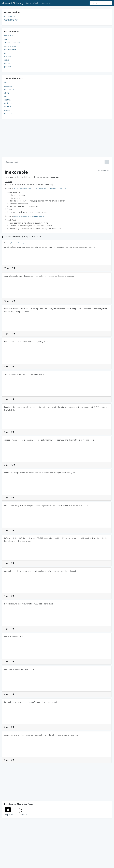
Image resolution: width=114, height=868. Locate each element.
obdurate (8, 107)
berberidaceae (10, 49)
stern (30, 188)
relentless (23, 188)
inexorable (9, 36)
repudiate (8, 86)
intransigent (39, 216)
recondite (8, 114)
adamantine (28, 216)
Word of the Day (11, 20)
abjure (7, 96)
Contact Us (47, 3)
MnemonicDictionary (13, 3)
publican (8, 67)
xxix (6, 83)
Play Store (23, 813)
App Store (9, 813)
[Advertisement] (57, 139)
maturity (8, 56)
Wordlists (37, 3)
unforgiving (51, 188)
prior (6, 53)
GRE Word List (10, 16)
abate (7, 93)
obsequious (9, 89)
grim (16, 188)
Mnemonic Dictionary (18, 243)
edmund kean (10, 46)
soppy (7, 39)
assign (7, 60)
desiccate (8, 103)
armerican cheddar (12, 43)
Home (29, 3)
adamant (18, 216)
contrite (7, 100)
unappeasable (40, 188)
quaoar (7, 63)
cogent (7, 110)
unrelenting (61, 188)
